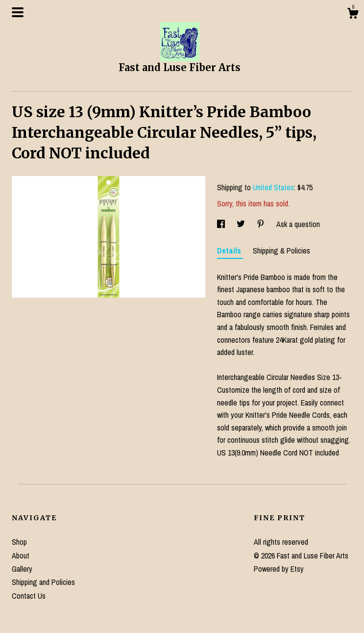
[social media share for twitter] (242, 224)
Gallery (22, 569)
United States (273, 187)
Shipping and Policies (43, 582)
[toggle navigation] (18, 12)
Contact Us (29, 596)
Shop (19, 542)
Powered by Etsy (279, 569)
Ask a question (298, 224)
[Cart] (353, 15)
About (21, 556)
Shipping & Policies (281, 251)
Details (230, 251)
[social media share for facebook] (222, 224)
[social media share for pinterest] (262, 224)
